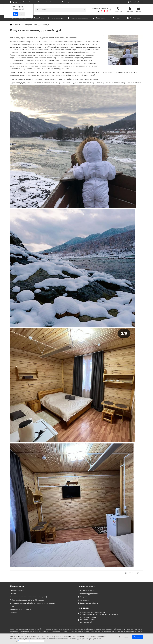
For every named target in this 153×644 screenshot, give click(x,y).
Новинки (118, 18)
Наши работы (100, 18)
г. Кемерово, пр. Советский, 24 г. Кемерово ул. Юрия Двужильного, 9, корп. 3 (99, 613)
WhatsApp (84, 600)
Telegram (84, 597)
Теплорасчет (55, 2)
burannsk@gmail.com (89, 603)
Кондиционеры (20, 18)
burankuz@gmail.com (89, 594)
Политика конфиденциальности (31, 641)
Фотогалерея (134, 18)
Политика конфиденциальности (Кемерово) (28, 597)
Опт (47, 2)
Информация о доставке (20, 609)
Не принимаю (124, 637)
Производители (67, 2)
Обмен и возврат (17, 590)
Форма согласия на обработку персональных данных (32, 603)
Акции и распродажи (78, 18)
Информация (17, 586)
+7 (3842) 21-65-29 (100, 9)
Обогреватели (39, 18)
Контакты (14, 613)
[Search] (63, 10)
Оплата (41, 2)
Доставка (33, 2)
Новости (18, 25)
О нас (25, 2)
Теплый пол (57, 18)
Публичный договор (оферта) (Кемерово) (27, 600)
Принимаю (138, 637)
